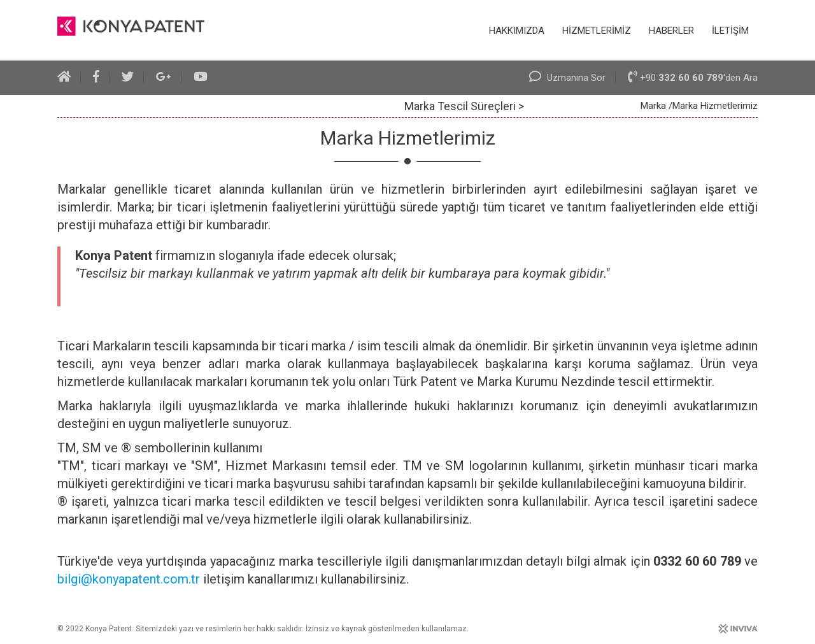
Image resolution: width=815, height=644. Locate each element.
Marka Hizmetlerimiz (715, 106)
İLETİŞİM (730, 31)
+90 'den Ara (693, 78)
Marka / (656, 106)
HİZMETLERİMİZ (597, 31)
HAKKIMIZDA (517, 31)
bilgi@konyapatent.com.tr (129, 579)
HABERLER (671, 31)
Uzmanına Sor (567, 78)
